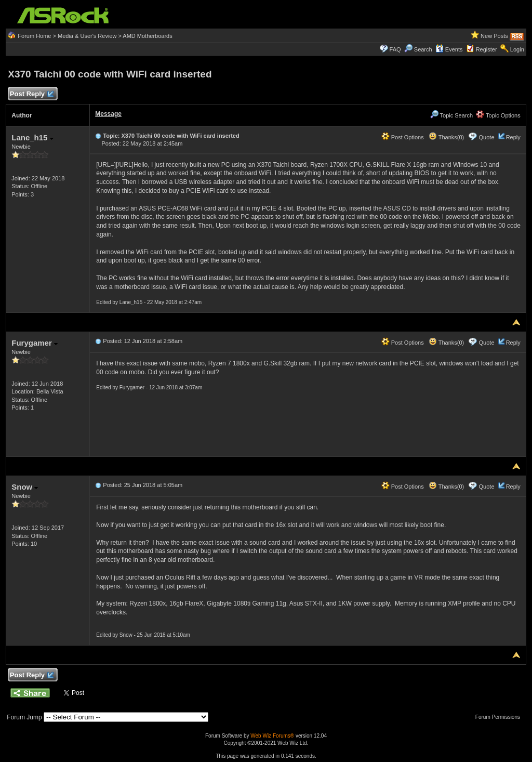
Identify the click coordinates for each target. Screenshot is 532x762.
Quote (487, 137)
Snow (25, 487)
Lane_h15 (32, 137)
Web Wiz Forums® (272, 736)
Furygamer (35, 343)
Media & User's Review (87, 36)
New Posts (494, 36)
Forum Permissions (500, 717)
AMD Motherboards (147, 36)
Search (423, 49)
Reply (513, 137)
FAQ (395, 49)
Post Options (403, 137)
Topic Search (451, 115)
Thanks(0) (446, 137)
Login (517, 49)
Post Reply (31, 94)
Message (108, 114)
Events (449, 49)
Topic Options (498, 115)
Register (487, 49)
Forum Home (34, 36)
